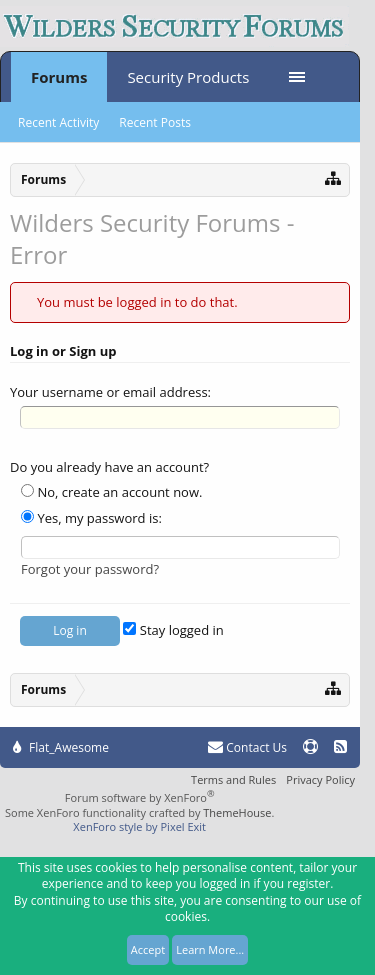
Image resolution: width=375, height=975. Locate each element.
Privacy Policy (320, 779)
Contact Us (247, 747)
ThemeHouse (237, 812)
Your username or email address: (110, 392)
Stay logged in (173, 630)
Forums (59, 77)
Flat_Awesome (61, 747)
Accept (148, 949)
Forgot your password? (90, 569)
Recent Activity (58, 122)
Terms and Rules (233, 779)
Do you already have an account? (109, 467)
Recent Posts (155, 122)
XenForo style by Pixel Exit (139, 826)
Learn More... (210, 949)
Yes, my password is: (91, 518)
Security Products (188, 77)
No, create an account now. (111, 492)
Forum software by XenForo (140, 797)
